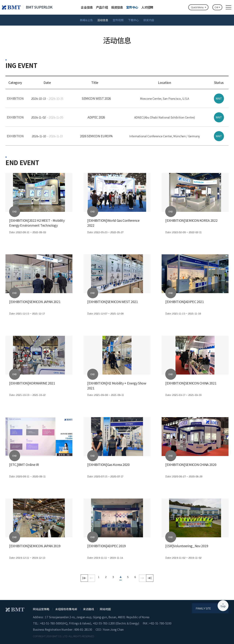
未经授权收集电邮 (66, 609)
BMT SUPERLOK (39, 7)
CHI (216, 7)
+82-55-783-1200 (104, 623)
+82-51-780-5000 (51, 623)
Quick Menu (197, 7)
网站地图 (105, 609)
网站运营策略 (41, 609)
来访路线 (88, 609)
